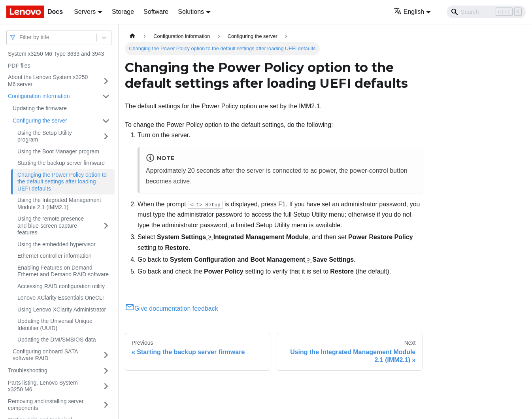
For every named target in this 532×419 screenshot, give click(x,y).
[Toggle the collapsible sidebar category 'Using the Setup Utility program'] (106, 137)
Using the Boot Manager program (58, 151)
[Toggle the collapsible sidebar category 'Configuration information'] (106, 96)
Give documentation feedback (172, 309)
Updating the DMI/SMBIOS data (57, 340)
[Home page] (132, 36)
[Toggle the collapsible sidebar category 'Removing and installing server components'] (106, 405)
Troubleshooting (28, 370)
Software (156, 12)
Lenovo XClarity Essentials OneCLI (61, 298)
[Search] (486, 12)
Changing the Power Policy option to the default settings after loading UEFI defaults (62, 182)
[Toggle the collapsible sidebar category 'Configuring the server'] (106, 121)
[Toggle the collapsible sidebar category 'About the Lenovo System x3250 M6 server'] (106, 81)
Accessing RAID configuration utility (61, 286)
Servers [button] (85, 12)
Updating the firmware (40, 108)
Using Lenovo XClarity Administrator (62, 310)
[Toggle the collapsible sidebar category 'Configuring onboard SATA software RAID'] (106, 355)
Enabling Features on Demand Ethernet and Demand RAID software (63, 271)
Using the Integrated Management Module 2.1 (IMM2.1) (59, 204)
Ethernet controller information (55, 256)
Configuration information (39, 96)
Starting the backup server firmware (61, 163)
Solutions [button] (191, 12)
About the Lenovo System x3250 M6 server (48, 81)
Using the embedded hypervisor (57, 244)
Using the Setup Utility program (45, 136)
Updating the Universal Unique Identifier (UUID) (55, 325)
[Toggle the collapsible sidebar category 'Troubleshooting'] (106, 371)
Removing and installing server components (46, 405)
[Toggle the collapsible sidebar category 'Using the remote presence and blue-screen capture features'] (106, 226)
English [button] (409, 12)
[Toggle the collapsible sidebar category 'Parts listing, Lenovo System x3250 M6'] (106, 386)
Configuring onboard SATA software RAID (45, 355)
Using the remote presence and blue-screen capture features (51, 226)
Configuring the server (40, 121)
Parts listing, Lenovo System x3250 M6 (43, 386)
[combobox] (20, 37)
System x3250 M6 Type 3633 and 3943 (56, 54)
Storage (123, 12)
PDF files (19, 66)
